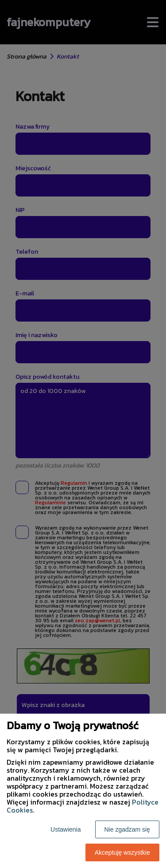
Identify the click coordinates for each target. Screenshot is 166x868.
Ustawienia (66, 829)
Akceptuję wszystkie (122, 852)
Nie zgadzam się (127, 829)
